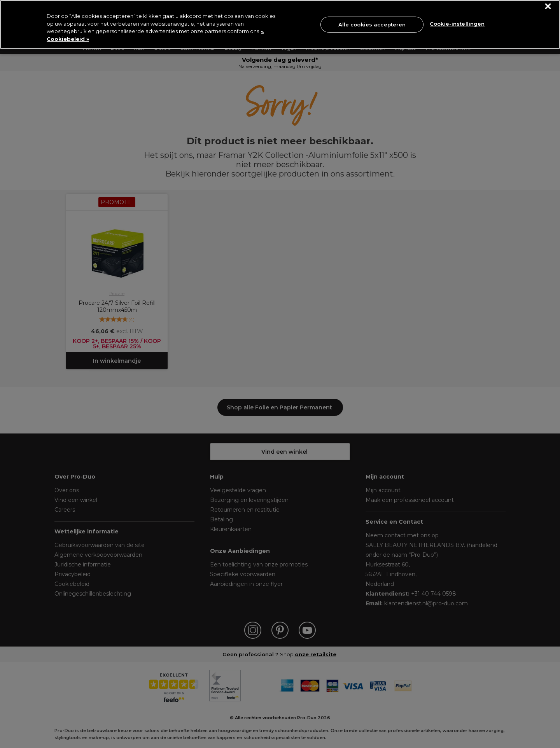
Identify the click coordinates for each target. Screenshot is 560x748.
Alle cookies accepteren (372, 24)
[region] (280, 24)
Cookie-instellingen (457, 24)
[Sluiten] (548, 6)
